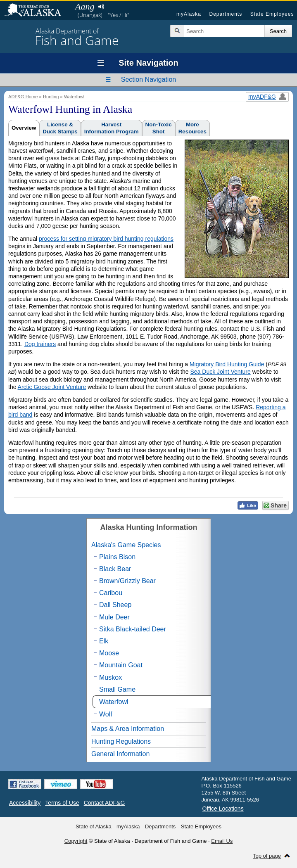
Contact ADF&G (105, 803)
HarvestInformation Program (112, 128)
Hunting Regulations (121, 741)
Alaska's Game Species (126, 545)
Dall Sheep (115, 605)
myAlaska (189, 14)
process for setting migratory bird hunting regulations (106, 239)
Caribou (111, 593)
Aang (85, 6)
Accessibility (25, 803)
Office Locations (223, 809)
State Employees (272, 14)
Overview (24, 128)
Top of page (267, 856)
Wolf (106, 714)
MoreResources (192, 128)
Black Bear (115, 569)
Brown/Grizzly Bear (127, 581)
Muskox (110, 677)
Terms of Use (62, 803)
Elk (104, 641)
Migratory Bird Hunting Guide (227, 364)
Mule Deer (114, 617)
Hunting (51, 97)
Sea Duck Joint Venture (220, 372)
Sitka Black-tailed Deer (133, 629)
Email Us (222, 841)
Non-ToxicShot (159, 128)
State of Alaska (37, 11)
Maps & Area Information (128, 729)
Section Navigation (148, 79)
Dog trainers (40, 344)
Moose (109, 653)
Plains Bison (117, 557)
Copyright (76, 841)
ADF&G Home (23, 97)
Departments (226, 14)
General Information (120, 754)
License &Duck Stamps (60, 128)
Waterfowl (74, 97)
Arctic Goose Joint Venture (52, 387)
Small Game (117, 689)
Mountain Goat (121, 665)
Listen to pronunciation (101, 7)
